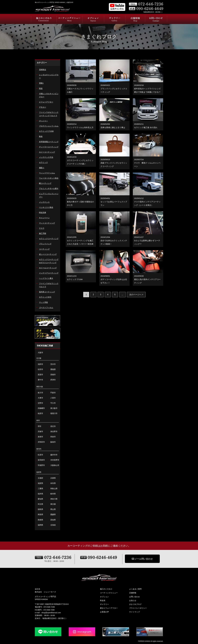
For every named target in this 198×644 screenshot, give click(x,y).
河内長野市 (54, 460)
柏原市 (39, 413)
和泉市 (52, 437)
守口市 (52, 403)
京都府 (39, 478)
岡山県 (52, 509)
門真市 (52, 393)
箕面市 (39, 375)
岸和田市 (40, 442)
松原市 (39, 455)
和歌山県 (53, 489)
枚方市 (39, 393)
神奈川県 (53, 499)
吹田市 (39, 369)
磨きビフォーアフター (109, 608)
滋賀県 (39, 483)
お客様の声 (104, 612)
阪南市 (52, 442)
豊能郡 (52, 369)
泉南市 (39, 437)
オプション (104, 597)
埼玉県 (39, 504)
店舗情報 (133, 593)
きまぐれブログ (135, 604)
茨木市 (52, 364)
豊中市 (39, 380)
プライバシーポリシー (138, 608)
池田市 (39, 364)
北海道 (52, 525)
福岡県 (39, 525)
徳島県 (39, 509)
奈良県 (52, 483)
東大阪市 (53, 408)
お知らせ (133, 600)
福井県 (39, 494)
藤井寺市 (53, 455)
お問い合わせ (134, 597)
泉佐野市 (53, 432)
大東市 (39, 398)
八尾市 (52, 398)
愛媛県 (52, 515)
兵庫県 (52, 478)
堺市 (38, 426)
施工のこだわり (106, 589)
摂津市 (52, 380)
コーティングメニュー (109, 593)
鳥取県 (39, 515)
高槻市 (52, 375)
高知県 (52, 520)
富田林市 (40, 460)
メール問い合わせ (142, 559)
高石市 (52, 426)
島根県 (39, 520)
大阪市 (39, 353)
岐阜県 (52, 494)
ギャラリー (104, 604)
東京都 (52, 504)
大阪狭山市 (54, 465)
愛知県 (39, 499)
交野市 (39, 403)
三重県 (39, 489)
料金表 (103, 600)
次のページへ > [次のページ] (136, 295)
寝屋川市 (53, 413)
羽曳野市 (40, 465)
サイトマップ (134, 612)
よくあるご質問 (135, 589)
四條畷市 (40, 408)
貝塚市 (39, 432)
